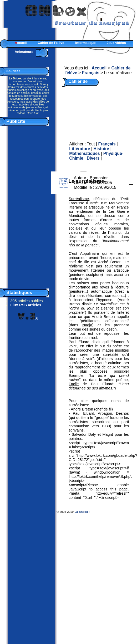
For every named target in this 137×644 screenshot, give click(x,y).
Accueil (99, 68)
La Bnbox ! (82, 512)
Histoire (101, 149)
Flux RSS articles (26, 305)
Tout (91, 144)
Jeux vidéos (116, 43)
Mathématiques (84, 153)
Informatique (85, 43)
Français (91, 73)
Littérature (80, 149)
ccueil (21, 43)
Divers (93, 158)
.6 (28, 318)
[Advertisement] (28, 206)
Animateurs (24, 52)
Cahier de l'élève (51, 43)
